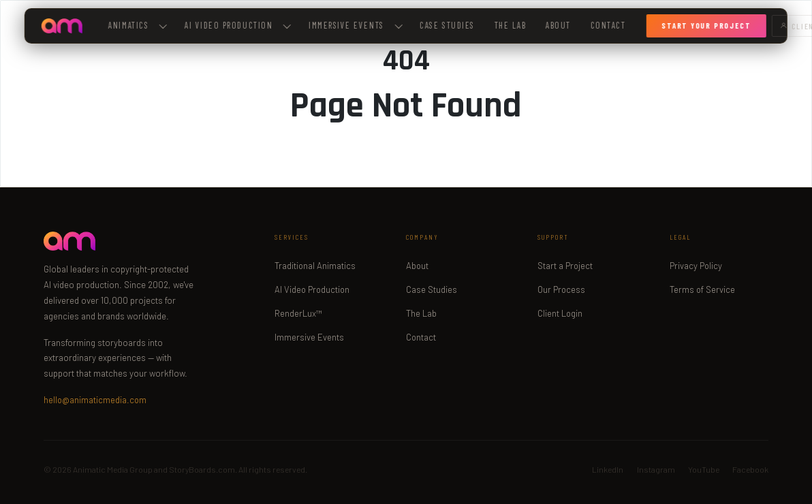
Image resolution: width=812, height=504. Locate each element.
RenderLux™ (298, 313)
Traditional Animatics (315, 266)
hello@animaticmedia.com (95, 400)
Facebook (750, 469)
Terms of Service (702, 289)
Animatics (138, 25)
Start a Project (565, 266)
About (558, 25)
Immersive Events (356, 25)
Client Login (560, 313)
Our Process (561, 289)
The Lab (510, 25)
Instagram (656, 469)
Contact (608, 25)
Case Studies (447, 25)
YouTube (704, 469)
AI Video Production (312, 289)
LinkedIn (608, 469)
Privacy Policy (696, 266)
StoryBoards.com (202, 469)
